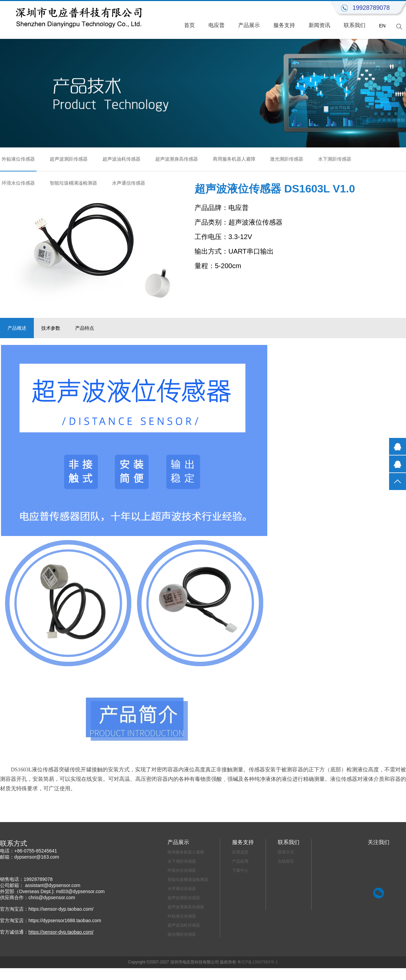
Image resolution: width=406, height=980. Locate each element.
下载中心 (240, 870)
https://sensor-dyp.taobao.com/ (61, 909)
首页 (189, 25)
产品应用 (240, 861)
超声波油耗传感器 (121, 159)
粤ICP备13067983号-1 (257, 962)
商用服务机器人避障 (234, 159)
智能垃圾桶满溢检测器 (73, 183)
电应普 (217, 25)
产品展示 (249, 25)
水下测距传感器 (335, 159)
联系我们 (355, 25)
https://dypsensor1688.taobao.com (65, 920)
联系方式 (286, 852)
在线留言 (286, 861)
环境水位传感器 (18, 183)
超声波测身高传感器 (177, 159)
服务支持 (284, 25)
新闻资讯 (319, 25)
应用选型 (240, 852)
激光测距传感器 (287, 159)
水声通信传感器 (129, 183)
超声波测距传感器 (69, 159)
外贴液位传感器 (18, 159)
